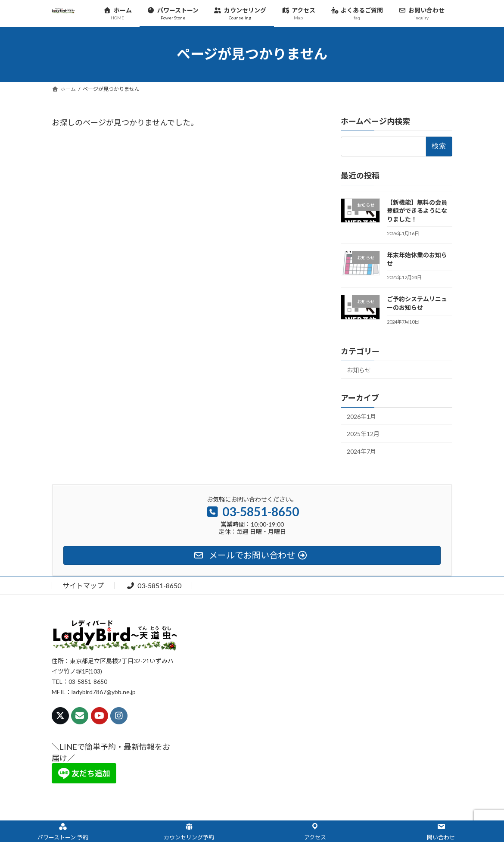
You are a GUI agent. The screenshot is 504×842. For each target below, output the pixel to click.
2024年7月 (361, 451)
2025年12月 (363, 434)
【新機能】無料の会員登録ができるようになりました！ (417, 210)
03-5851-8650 (154, 585)
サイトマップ (83, 585)
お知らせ (359, 370)
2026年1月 (361, 416)
